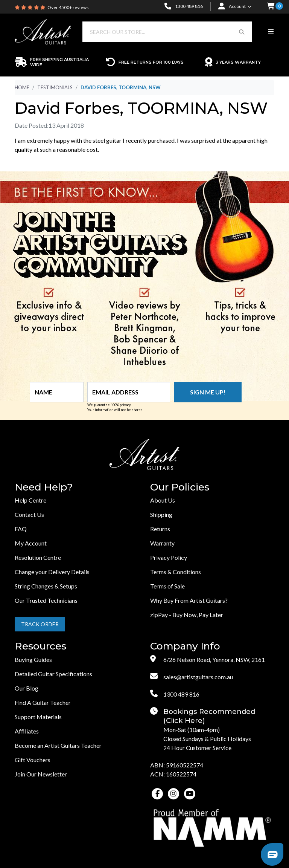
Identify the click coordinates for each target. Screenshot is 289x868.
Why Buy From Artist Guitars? (189, 600)
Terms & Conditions (176, 572)
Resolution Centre (38, 557)
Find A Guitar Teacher (43, 702)
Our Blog (27, 688)
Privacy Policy (169, 557)
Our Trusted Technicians (46, 600)
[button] (271, 7)
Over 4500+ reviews (68, 7)
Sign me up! (208, 392)
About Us (163, 500)
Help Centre (30, 500)
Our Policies (180, 487)
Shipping (161, 514)
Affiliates (27, 731)
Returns (160, 529)
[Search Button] (242, 32)
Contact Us (29, 514)
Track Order (40, 624)
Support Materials (38, 717)
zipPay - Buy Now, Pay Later (187, 615)
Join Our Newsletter (41, 774)
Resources (40, 646)
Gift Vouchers (33, 760)
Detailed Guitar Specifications (53, 674)
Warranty (162, 543)
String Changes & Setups (46, 586)
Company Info (185, 646)
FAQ (21, 529)
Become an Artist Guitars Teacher (58, 745)
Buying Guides (33, 659)
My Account (31, 543)
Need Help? (44, 487)
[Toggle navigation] (271, 32)
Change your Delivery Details (52, 572)
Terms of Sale (167, 586)
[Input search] (157, 32)
